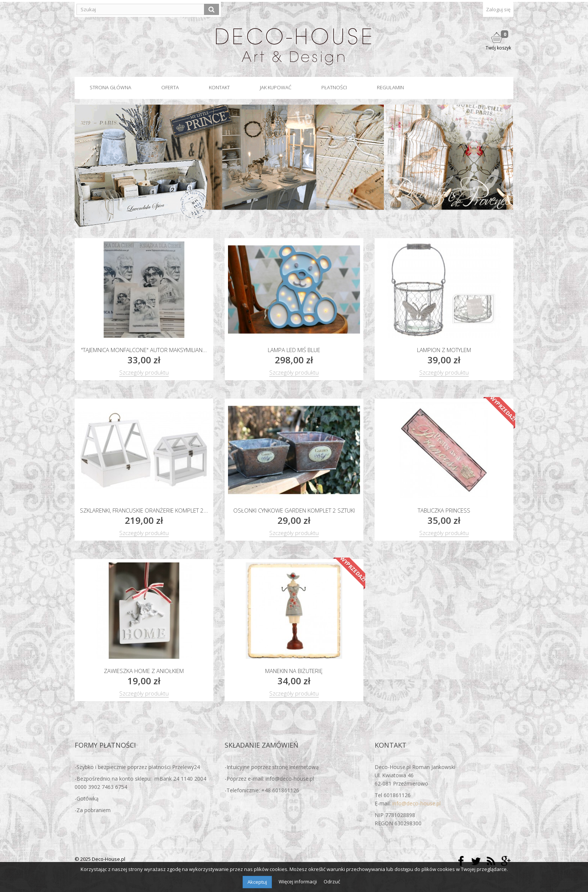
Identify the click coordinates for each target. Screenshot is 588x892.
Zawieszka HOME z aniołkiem (144, 671)
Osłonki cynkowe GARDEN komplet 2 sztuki (294, 510)
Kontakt (219, 87)
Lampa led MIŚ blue (294, 350)
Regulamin (390, 87)
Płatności (334, 87)
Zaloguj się (498, 9)
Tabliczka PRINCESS (444, 510)
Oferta (170, 87)
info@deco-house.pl (416, 803)
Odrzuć (332, 882)
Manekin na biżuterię (294, 671)
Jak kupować (276, 87)
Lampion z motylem (444, 350)
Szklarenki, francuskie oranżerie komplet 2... (144, 510)
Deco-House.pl (109, 859)
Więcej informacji (298, 882)
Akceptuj (257, 882)
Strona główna (110, 87)
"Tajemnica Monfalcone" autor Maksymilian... (144, 350)
